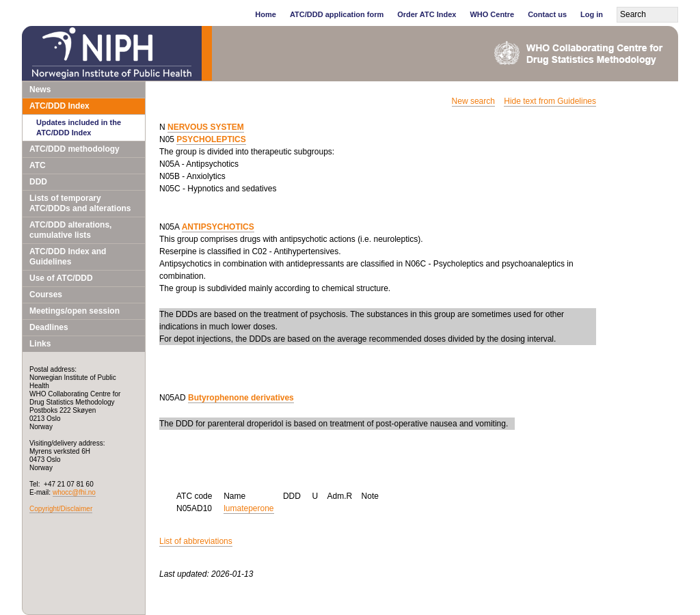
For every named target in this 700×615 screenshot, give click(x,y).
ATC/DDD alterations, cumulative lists (70, 230)
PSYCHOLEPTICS (211, 139)
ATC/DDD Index (59, 106)
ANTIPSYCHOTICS (218, 227)
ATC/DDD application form (337, 14)
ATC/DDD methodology (75, 149)
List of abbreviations (196, 541)
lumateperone (248, 508)
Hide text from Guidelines (550, 101)
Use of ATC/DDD (61, 278)
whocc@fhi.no (74, 492)
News (40, 90)
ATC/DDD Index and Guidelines (68, 257)
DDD (38, 182)
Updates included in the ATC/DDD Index (79, 127)
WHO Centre (492, 14)
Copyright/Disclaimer (61, 509)
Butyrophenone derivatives (241, 398)
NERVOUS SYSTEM (206, 127)
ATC (38, 165)
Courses (46, 295)
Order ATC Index (427, 14)
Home (266, 14)
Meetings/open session (75, 311)
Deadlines (49, 327)
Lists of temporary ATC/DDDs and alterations (80, 203)
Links (40, 344)
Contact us (547, 14)
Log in (592, 14)
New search (473, 101)
